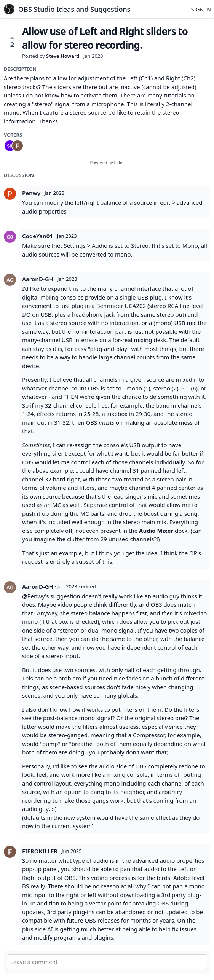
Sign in (201, 9)
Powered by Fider (107, 162)
